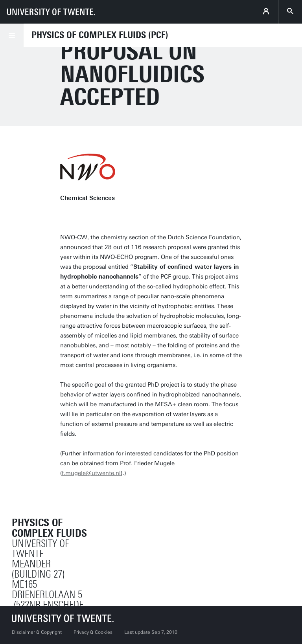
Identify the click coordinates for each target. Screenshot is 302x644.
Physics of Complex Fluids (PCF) (100, 35)
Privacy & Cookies (93, 632)
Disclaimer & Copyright (37, 632)
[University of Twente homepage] (51, 12)
